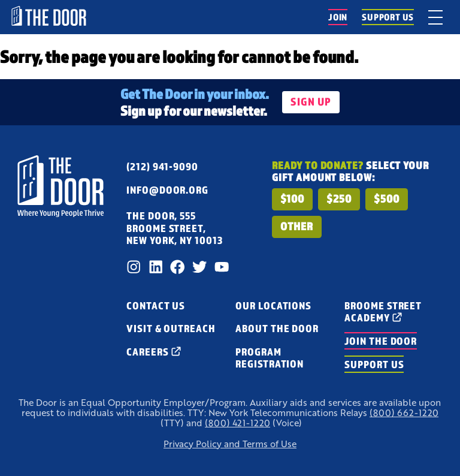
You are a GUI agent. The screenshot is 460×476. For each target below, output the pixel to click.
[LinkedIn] (156, 267)
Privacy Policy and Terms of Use (230, 444)
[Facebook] (177, 267)
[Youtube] (222, 267)
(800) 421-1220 (237, 423)
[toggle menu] (435, 17)
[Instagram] (134, 267)
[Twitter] (199, 267)
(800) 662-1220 (404, 413)
